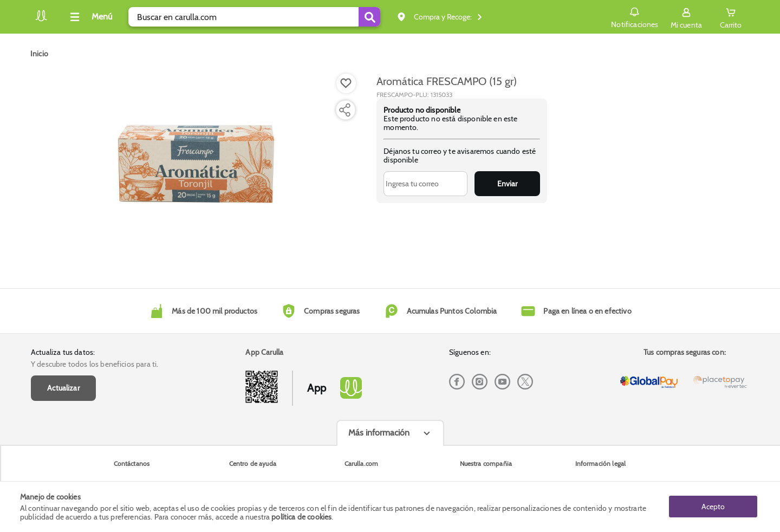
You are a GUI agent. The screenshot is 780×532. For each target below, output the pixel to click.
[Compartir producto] (344, 110)
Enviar (507, 184)
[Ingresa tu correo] (425, 184)
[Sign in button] (686, 17)
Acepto (713, 507)
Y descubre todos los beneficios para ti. (95, 364)
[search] (254, 17)
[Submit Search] (369, 17)
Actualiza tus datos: (63, 352)
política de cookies (301, 517)
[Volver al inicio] (41, 20)
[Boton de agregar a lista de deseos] (346, 83)
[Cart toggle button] (731, 17)
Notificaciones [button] (635, 16)
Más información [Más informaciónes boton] (379, 433)
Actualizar (63, 388)
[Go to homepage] (39, 54)
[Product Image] (196, 168)
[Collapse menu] (89, 17)
